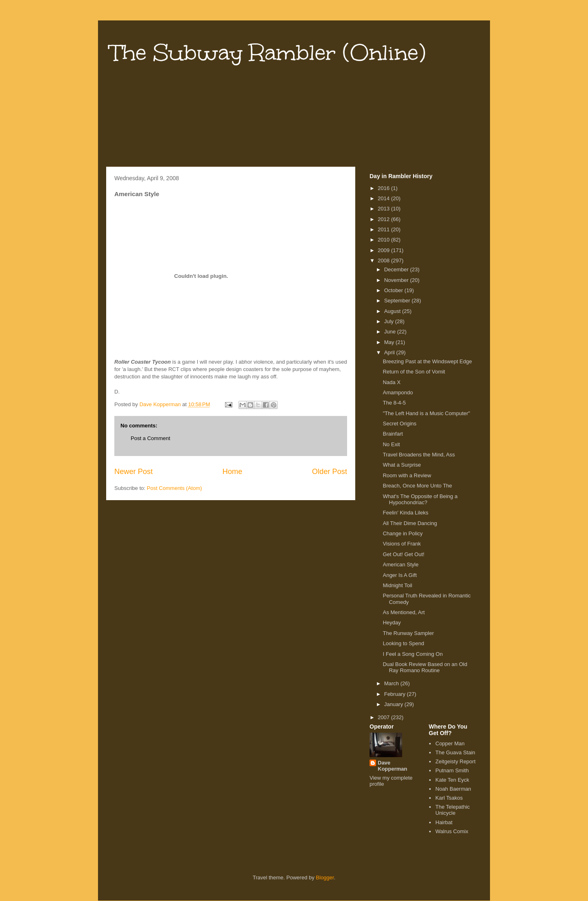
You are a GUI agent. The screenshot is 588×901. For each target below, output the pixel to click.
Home (233, 472)
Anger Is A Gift (400, 575)
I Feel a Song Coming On (413, 654)
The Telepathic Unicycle (452, 810)
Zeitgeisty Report (455, 761)
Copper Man (450, 743)
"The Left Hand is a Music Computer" (426, 413)
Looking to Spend (403, 643)
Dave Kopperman (392, 766)
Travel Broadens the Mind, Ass (419, 455)
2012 (384, 219)
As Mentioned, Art (404, 612)
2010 (384, 240)
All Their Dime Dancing (410, 523)
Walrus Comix (452, 831)
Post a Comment (150, 438)
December (397, 269)
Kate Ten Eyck (452, 780)
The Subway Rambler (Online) (268, 53)
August (393, 311)
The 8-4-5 (394, 403)
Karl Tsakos (449, 798)
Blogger (325, 878)
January (394, 704)
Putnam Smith (452, 770)
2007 (384, 717)
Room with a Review (407, 475)
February (396, 694)
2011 (384, 229)
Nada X (391, 382)
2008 (384, 260)
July (390, 321)
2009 (384, 250)
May (390, 342)
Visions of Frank (402, 544)
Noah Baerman (453, 789)
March (392, 683)
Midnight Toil (397, 585)
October (394, 290)
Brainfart (393, 434)
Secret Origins (399, 424)
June (391, 332)
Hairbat (444, 822)
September (398, 301)
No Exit (391, 444)
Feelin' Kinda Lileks (405, 513)
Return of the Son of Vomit (414, 372)
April (390, 352)
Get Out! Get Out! (403, 554)
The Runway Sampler (408, 633)
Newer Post (134, 472)
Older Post (330, 472)
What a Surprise (402, 465)
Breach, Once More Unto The (417, 486)
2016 (384, 188)
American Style (400, 565)
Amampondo (398, 392)
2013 (384, 209)
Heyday (392, 623)
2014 (384, 198)
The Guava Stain (455, 752)
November (397, 280)
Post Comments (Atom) (175, 488)
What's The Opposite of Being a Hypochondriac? (420, 500)
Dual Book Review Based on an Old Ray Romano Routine (425, 667)
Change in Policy (403, 533)
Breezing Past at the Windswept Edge (427, 361)
